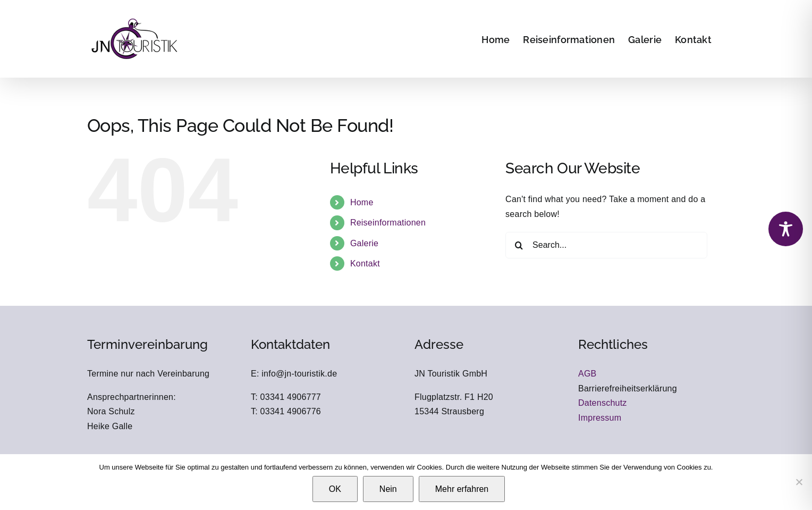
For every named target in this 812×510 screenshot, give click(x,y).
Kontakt (365, 264)
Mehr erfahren (462, 489)
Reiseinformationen (388, 223)
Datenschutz (603, 403)
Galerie (364, 243)
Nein (388, 489)
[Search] (519, 245)
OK (335, 489)
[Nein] (799, 482)
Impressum (600, 418)
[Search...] (606, 245)
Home (362, 202)
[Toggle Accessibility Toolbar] (786, 229)
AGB (587, 374)
